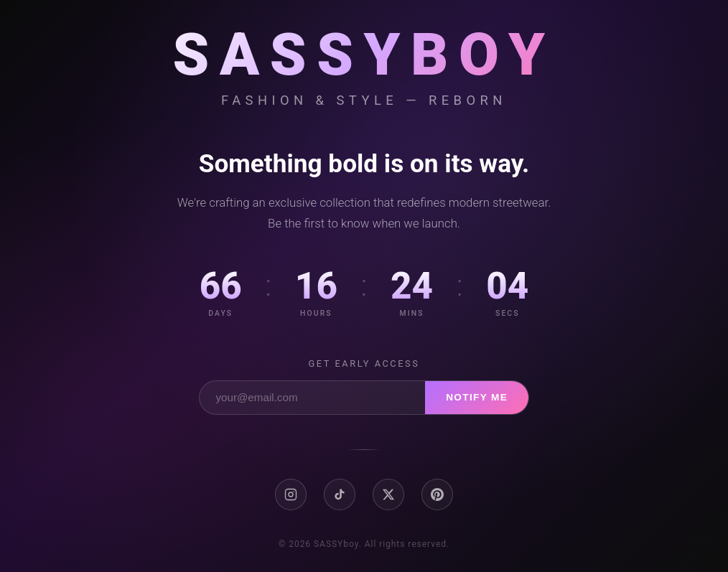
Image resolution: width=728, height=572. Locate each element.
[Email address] (312, 398)
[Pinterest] (437, 494)
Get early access (364, 364)
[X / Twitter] (388, 494)
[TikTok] (340, 494)
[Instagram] (291, 494)
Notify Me (477, 397)
